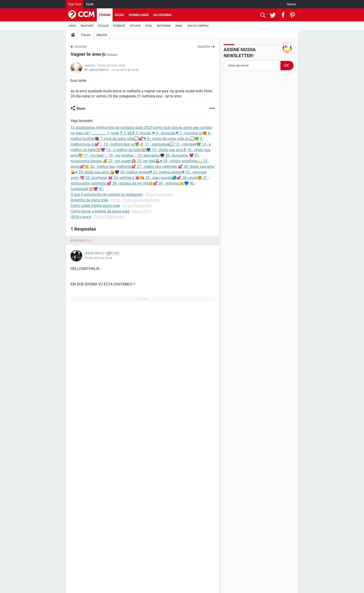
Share (81, 109)
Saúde (90, 4)
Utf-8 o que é (81, 217)
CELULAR (103, 26)
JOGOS (72, 26)
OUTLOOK (135, 26)
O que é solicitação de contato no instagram (107, 194)
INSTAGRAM (164, 26)
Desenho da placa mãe (89, 200)
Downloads (139, 15)
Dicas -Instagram (159, 194)
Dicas (120, 15)
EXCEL (149, 26)
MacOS (102, 35)
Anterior (81, 46)
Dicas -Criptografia (109, 217)
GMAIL (179, 26)
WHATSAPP (87, 26)
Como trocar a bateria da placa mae (100, 211)
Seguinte (204, 46)
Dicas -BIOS (142, 211)
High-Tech (75, 4)
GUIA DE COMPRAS (198, 26)
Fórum (105, 15)
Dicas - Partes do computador (135, 200)
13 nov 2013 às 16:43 (125, 70)
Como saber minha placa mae (95, 206)
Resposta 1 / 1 (82, 241)
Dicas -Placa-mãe (137, 206)
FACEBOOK (119, 26)
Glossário (162, 15)
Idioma (291, 4)
